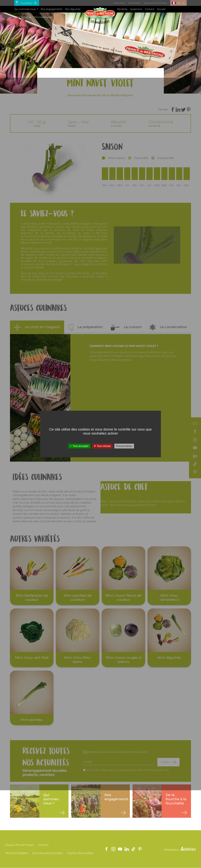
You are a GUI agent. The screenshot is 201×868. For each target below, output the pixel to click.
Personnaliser (124, 446)
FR (179, 3)
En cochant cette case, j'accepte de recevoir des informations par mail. (128, 770)
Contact (150, 9)
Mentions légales (17, 853)
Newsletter (134, 3)
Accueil (161, 9)
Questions (136, 9)
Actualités (119, 3)
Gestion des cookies (80, 853)
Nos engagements (52, 9)
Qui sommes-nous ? (26, 9)
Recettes (122, 9)
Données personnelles (47, 853)
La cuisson (126, 327)
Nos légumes (73, 9)
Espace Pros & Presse (155, 3)
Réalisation (180, 850)
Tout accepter (79, 446)
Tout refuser (102, 446)
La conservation (168, 327)
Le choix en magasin (37, 327)
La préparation (85, 327)
